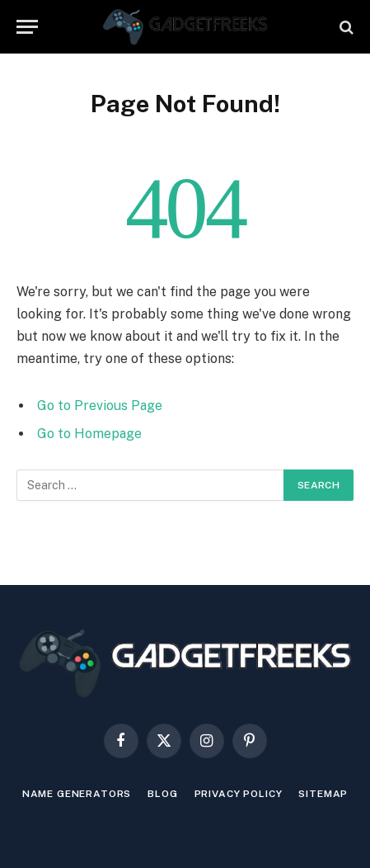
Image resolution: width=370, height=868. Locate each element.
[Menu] (27, 27)
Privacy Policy (239, 794)
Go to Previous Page (100, 406)
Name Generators (77, 794)
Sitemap (323, 794)
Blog (162, 794)
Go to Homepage (89, 434)
